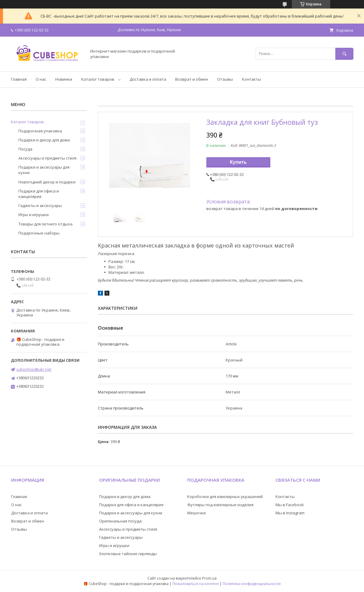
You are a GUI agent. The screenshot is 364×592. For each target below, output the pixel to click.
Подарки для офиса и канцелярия (39, 194)
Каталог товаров (98, 79)
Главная (19, 79)
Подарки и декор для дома (44, 140)
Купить (238, 162)
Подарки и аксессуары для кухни (44, 170)
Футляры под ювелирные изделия (220, 505)
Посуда (25, 149)
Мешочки (196, 513)
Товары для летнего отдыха (45, 224)
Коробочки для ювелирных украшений (225, 497)
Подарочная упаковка (40, 131)
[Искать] (344, 54)
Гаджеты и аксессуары (40, 205)
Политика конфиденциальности (252, 584)
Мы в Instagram (290, 513)
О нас (41, 79)
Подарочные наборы (39, 233)
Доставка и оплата (148, 79)
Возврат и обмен (192, 79)
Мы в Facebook (290, 505)
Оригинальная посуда (120, 521)
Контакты (251, 79)
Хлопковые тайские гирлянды (128, 554)
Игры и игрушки (34, 215)
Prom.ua (209, 578)
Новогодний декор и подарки (47, 182)
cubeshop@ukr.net (34, 369)
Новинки (64, 79)
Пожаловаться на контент (196, 584)
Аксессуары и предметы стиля (47, 158)
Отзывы (225, 79)
